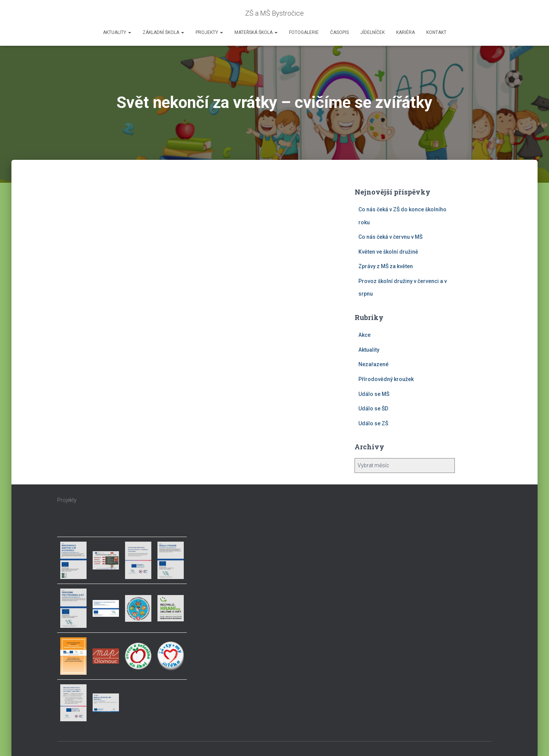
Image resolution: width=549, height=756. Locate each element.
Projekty (209, 32)
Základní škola (163, 32)
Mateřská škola (256, 32)
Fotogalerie (304, 32)
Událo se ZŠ (373, 423)
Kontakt (436, 32)
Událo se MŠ (374, 394)
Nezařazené (373, 364)
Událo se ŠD (373, 409)
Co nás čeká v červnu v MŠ (390, 237)
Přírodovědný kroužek (386, 379)
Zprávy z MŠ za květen (386, 266)
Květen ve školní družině (388, 252)
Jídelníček (372, 32)
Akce (364, 335)
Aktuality (117, 32)
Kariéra (405, 32)
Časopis (340, 32)
